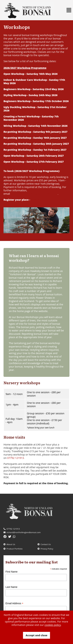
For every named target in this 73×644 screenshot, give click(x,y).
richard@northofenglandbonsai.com (22, 532)
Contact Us (44, 544)
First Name (11, 572)
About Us (9, 544)
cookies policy (53, 625)
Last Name (11, 587)
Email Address (14, 603)
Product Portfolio (13, 549)
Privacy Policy (45, 549)
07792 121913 (15, 458)
